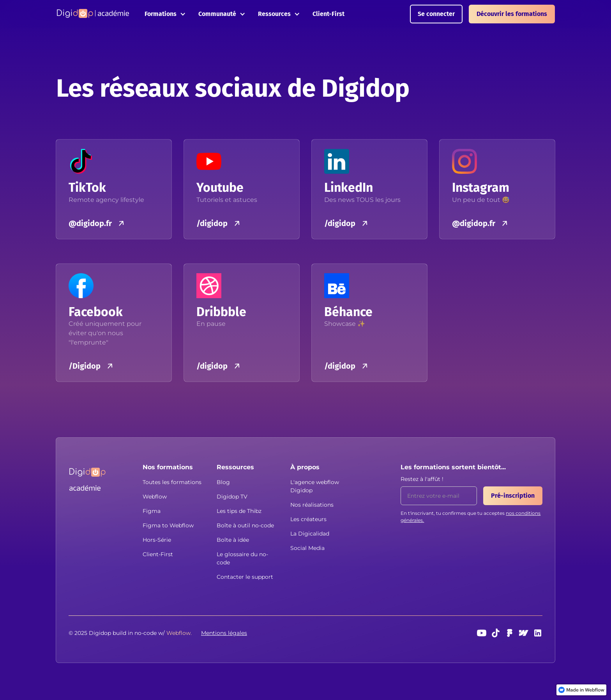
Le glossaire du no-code (242, 558)
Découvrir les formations (512, 14)
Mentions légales (224, 633)
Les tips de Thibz (239, 511)
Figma (152, 511)
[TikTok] (496, 633)
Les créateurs (308, 519)
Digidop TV (232, 497)
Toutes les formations (172, 482)
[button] (165, 14)
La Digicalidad (310, 534)
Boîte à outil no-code (245, 525)
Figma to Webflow (168, 525)
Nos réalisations (312, 505)
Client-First (328, 14)
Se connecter (436, 14)
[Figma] (510, 633)
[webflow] (524, 633)
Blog (223, 482)
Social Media (307, 548)
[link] (581, 690)
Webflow (155, 497)
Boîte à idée (233, 540)
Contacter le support (245, 577)
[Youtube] (482, 633)
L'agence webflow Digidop (315, 486)
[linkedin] (538, 633)
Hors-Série (157, 540)
